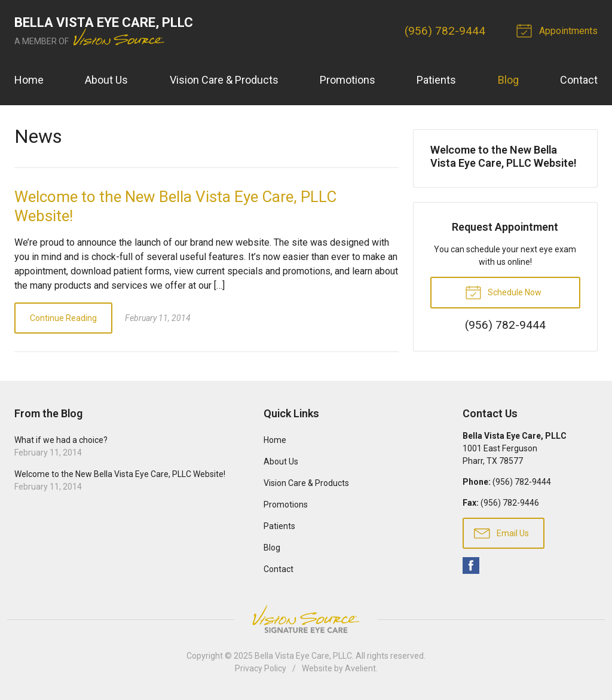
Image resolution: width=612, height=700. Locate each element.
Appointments (559, 30)
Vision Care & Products (224, 80)
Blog (508, 80)
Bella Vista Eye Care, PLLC (303, 656)
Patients (436, 80)
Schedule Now (503, 292)
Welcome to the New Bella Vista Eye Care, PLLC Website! (504, 156)
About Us (106, 80)
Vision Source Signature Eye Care (306, 619)
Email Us (501, 533)
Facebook (471, 565)
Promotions (348, 80)
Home (29, 80)
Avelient (360, 668)
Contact (579, 80)
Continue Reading (63, 318)
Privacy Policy (261, 668)
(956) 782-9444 (445, 31)
